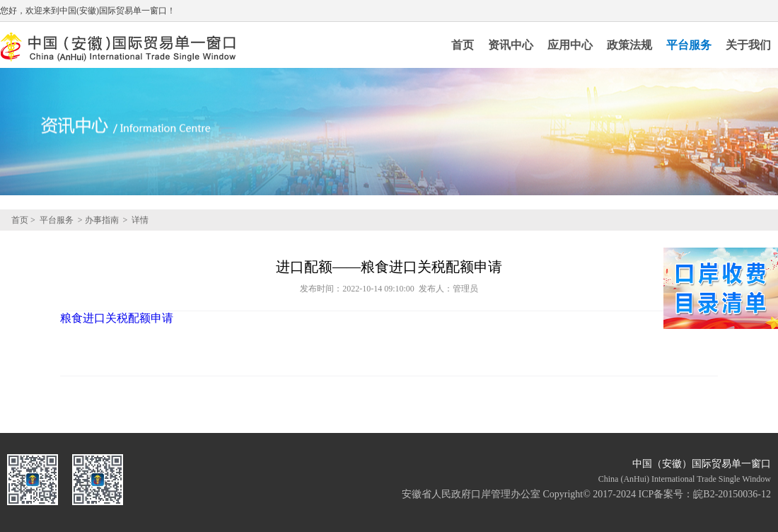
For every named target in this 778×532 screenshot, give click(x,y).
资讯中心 (511, 45)
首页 (463, 45)
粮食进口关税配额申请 (117, 318)
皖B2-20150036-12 (732, 494)
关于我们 (748, 45)
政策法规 (629, 45)
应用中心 (570, 45)
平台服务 (689, 45)
